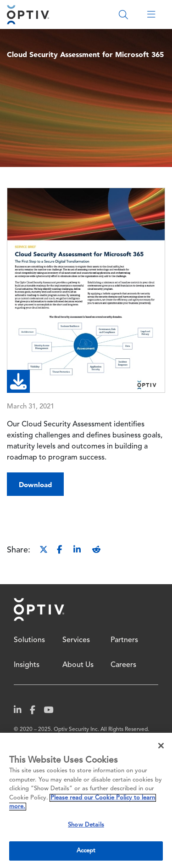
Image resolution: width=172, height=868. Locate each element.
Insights (27, 665)
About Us (78, 665)
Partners (124, 640)
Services (76, 640)
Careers (123, 665)
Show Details (86, 825)
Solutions (29, 640)
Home (39, 609)
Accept (86, 851)
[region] (86, 800)
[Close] (161, 746)
